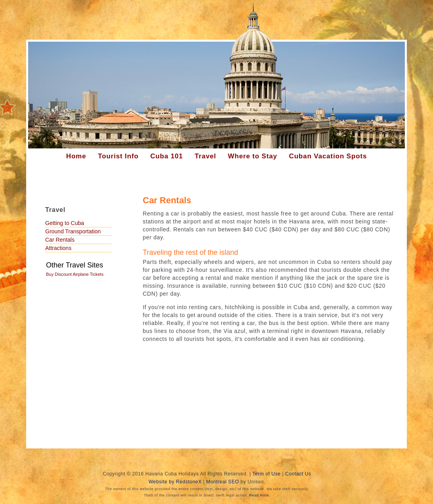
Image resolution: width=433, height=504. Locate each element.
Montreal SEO (223, 482)
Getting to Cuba (65, 223)
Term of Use (266, 474)
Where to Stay (253, 156)
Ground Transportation (73, 231)
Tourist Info (118, 156)
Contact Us (298, 474)
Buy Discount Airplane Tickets (75, 274)
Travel (205, 156)
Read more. (260, 495)
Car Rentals (60, 240)
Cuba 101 (167, 156)
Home (76, 156)
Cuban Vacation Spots (328, 156)
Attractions (58, 248)
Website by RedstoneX (175, 482)
